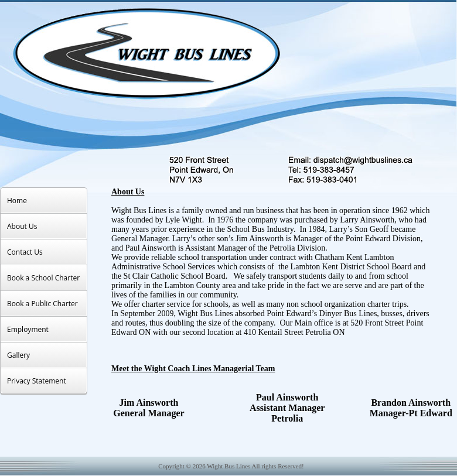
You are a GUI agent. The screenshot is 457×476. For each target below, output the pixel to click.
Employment (28, 329)
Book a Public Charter (42, 304)
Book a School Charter (43, 278)
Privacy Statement (37, 381)
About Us (22, 226)
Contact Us (25, 252)
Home (17, 201)
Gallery (18, 355)
